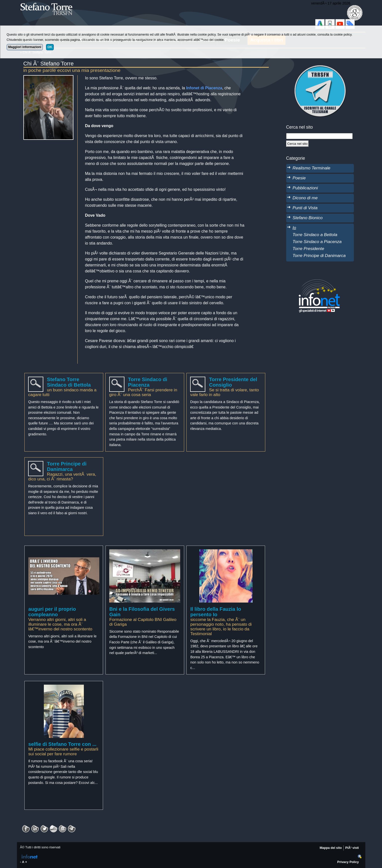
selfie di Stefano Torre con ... (62, 744)
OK (50, 47)
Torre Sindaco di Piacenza (148, 382)
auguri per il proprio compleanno (52, 612)
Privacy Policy (348, 862)
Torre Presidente (308, 249)
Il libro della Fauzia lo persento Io (216, 612)
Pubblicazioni (305, 188)
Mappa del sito (331, 848)
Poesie (299, 178)
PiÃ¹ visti (352, 848)
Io (294, 228)
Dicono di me (305, 198)
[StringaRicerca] (320, 136)
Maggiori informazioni (25, 47)
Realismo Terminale (312, 168)
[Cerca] (298, 144)
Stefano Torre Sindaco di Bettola (69, 382)
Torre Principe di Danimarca (67, 466)
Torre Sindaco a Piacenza (317, 242)
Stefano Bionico (308, 218)
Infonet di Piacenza (204, 88)
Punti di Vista (305, 208)
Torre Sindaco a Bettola (315, 235)
